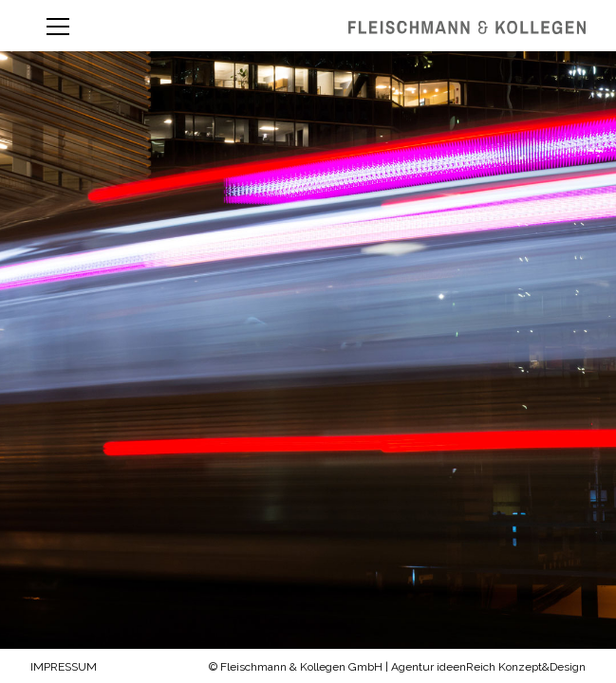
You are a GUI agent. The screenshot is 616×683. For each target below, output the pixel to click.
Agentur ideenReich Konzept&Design (488, 667)
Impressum (64, 667)
